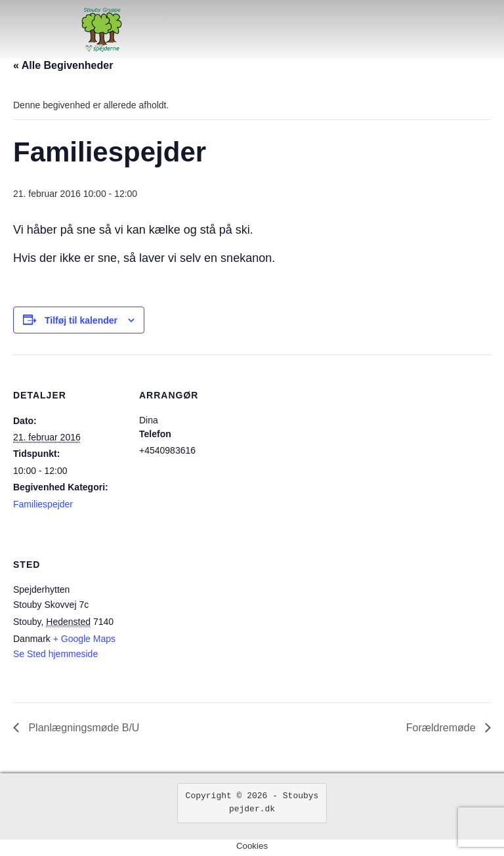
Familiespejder (43, 504)
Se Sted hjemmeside (55, 654)
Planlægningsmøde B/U (82, 728)
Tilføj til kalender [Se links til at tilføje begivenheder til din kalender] (81, 320)
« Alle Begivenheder (63, 65)
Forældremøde (442, 728)
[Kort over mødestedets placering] (208, 614)
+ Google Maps (84, 639)
